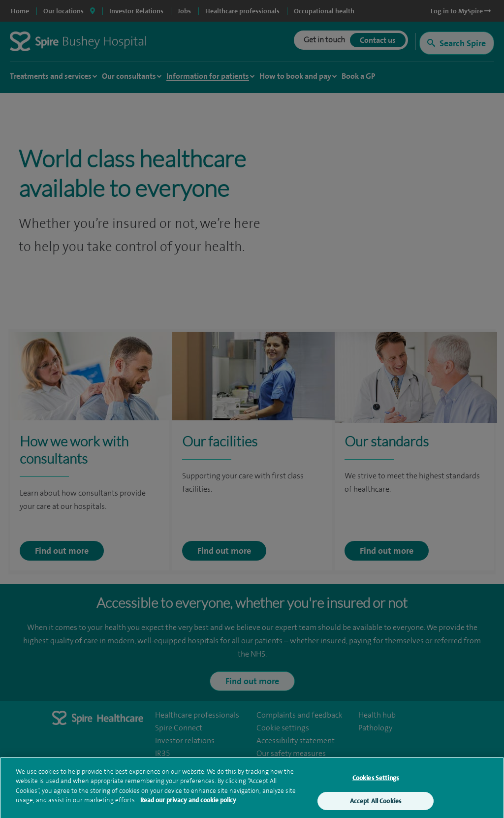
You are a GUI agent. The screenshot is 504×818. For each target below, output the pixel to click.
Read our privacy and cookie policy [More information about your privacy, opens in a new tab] (188, 804)
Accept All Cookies (376, 804)
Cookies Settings (376, 781)
